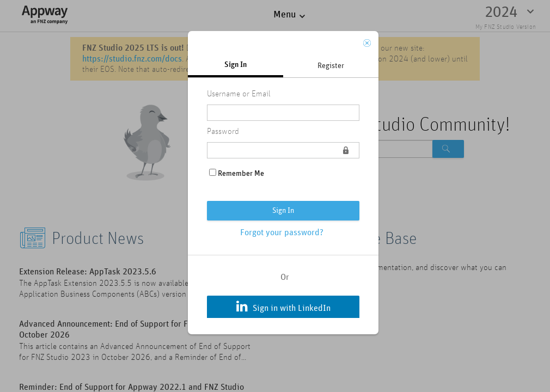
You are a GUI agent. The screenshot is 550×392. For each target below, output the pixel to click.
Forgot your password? (282, 232)
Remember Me (241, 173)
